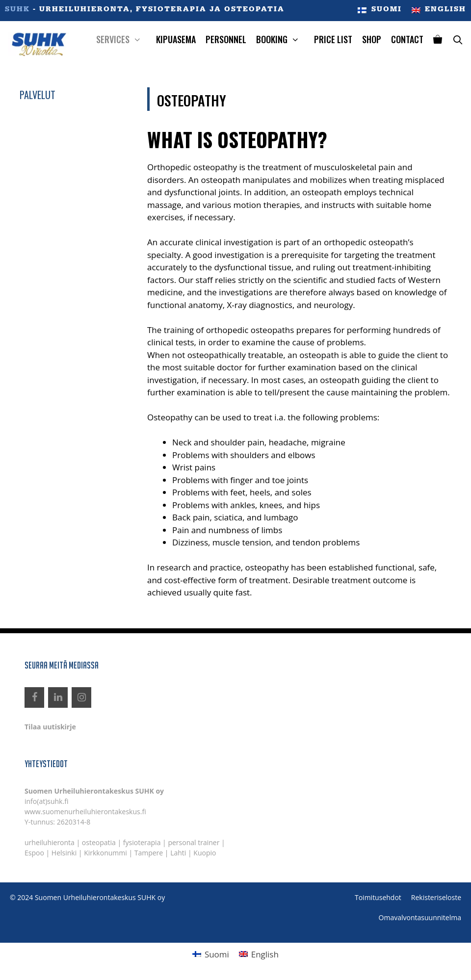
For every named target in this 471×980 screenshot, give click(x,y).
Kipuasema (176, 39)
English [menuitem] (265, 954)
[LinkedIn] (58, 697)
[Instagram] (81, 697)
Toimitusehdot (378, 897)
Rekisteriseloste (436, 897)
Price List (333, 39)
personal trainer (194, 842)
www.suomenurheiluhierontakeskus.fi (85, 812)
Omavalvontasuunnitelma (420, 917)
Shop (372, 39)
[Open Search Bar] (458, 39)
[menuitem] (380, 11)
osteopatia (99, 842)
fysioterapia (142, 842)
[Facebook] (34, 697)
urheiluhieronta (50, 842)
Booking (283, 39)
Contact (407, 39)
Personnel (226, 39)
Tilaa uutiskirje (50, 727)
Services (124, 39)
